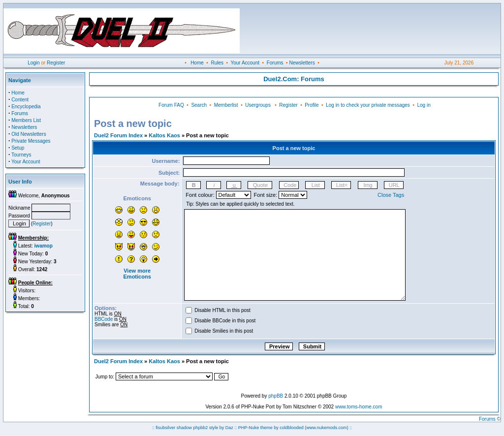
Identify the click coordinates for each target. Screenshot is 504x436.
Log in (424, 105)
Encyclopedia (26, 107)
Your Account (245, 63)
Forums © (490, 419)
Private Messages (31, 141)
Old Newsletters (29, 134)
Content (20, 100)
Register (56, 63)
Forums (275, 63)
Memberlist (226, 105)
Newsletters (302, 63)
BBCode (104, 319)
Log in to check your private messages (368, 105)
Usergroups (258, 105)
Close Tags (391, 195)
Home (197, 63)
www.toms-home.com (359, 407)
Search (199, 105)
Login (33, 63)
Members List (26, 120)
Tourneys (21, 155)
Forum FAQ (171, 105)
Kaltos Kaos (164, 135)
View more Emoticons (137, 274)
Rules (217, 63)
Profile (312, 105)
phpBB (276, 396)
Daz (229, 428)
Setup (18, 148)
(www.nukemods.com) (327, 428)
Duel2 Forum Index (118, 135)
